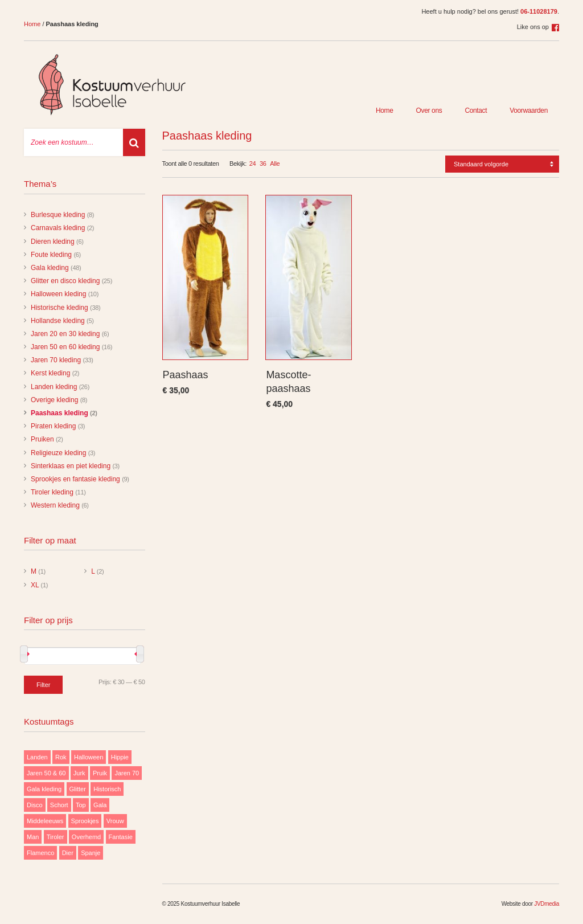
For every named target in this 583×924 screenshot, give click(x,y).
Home (32, 24)
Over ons (429, 111)
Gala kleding (50, 268)
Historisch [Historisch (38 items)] (107, 789)
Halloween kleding (58, 294)
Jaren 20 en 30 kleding (65, 334)
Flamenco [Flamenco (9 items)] (40, 853)
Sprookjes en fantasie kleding (75, 479)
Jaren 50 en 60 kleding (65, 347)
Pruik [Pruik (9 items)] (100, 773)
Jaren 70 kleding (56, 360)
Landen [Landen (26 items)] (37, 757)
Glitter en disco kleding (65, 281)
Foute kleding (51, 255)
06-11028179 (539, 11)
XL (35, 585)
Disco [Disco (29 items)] (35, 805)
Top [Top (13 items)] (81, 805)
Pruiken (42, 439)
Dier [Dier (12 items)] (68, 853)
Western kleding (55, 505)
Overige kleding (54, 400)
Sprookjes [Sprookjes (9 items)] (85, 821)
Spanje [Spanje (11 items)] (91, 853)
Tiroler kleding (52, 492)
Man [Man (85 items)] (33, 837)
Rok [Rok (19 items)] (61, 757)
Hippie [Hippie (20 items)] (120, 757)
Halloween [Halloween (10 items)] (89, 757)
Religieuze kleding (58, 453)
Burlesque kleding (58, 215)
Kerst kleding (50, 373)
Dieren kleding (53, 242)
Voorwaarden (529, 111)
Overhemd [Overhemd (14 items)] (86, 837)
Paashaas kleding (59, 413)
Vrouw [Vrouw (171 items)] (115, 821)
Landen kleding (54, 387)
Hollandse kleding (58, 321)
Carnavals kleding (58, 228)
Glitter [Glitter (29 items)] (78, 789)
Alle (275, 163)
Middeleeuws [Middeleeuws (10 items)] (45, 821)
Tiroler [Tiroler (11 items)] (56, 837)
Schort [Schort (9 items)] (59, 805)
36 (263, 163)
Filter (43, 685)
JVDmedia (547, 904)
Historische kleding (59, 308)
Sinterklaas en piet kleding (71, 466)
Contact (476, 111)
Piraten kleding (53, 426)
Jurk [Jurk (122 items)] (79, 773)
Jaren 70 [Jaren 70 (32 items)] (127, 773)
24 (253, 163)
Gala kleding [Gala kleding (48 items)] (44, 789)
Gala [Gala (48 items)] (100, 805)
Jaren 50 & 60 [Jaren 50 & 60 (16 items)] (46, 773)
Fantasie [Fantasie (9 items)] (121, 837)
